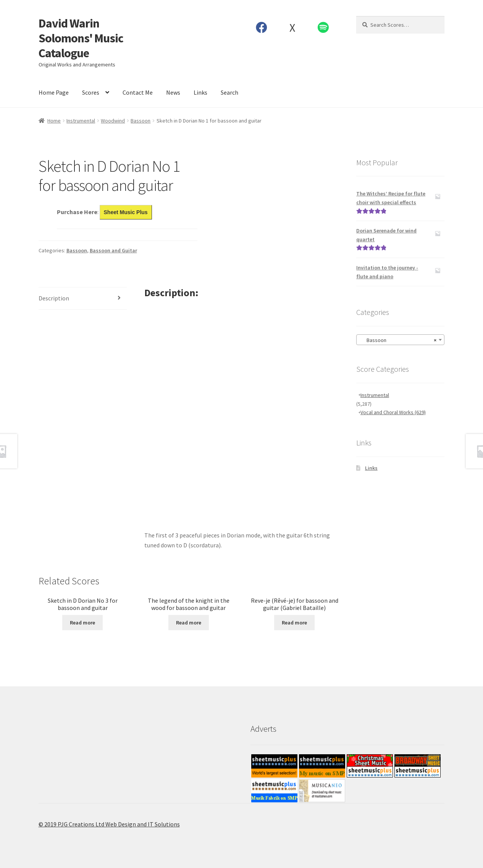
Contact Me (138, 92)
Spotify (323, 27)
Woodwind (113, 121)
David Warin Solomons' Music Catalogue (81, 38)
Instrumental (81, 121)
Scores (91, 92)
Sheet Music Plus (126, 212)
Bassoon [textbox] (398, 340)
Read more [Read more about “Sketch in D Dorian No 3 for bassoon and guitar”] (82, 623)
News (173, 92)
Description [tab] (54, 298)
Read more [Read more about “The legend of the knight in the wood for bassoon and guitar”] (189, 623)
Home (54, 121)
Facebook (261, 27)
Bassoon (141, 121)
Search (229, 92)
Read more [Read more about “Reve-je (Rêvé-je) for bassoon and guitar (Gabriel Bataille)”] (294, 623)
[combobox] (400, 340)
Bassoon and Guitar (113, 250)
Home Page (54, 92)
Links (200, 92)
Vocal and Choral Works (393, 412)
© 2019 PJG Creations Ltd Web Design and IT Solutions (109, 824)
